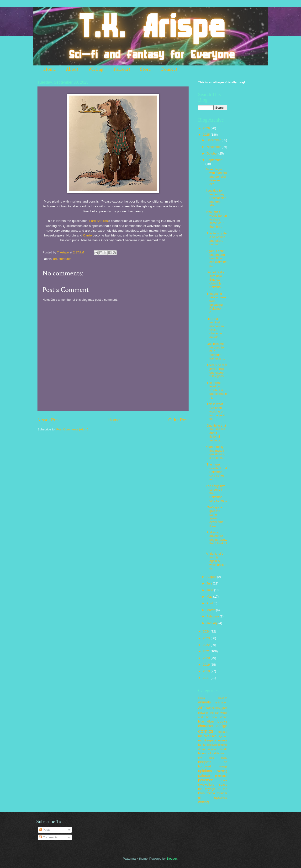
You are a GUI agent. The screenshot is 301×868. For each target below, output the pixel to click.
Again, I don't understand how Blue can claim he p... (216, 258)
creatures (65, 259)
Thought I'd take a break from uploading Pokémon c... (216, 303)
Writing (96, 69)
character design (213, 726)
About (72, 69)
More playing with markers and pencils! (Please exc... (216, 177)
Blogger (172, 859)
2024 (207, 631)
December (214, 140)
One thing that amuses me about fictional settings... (216, 433)
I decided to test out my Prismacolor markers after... (216, 198)
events (223, 740)
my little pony (213, 758)
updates (221, 797)
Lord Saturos (98, 221)
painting (222, 771)
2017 (207, 678)
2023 (207, 638)
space (223, 785)
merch (224, 753)
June (210, 590)
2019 (207, 665)
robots (223, 780)
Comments (48, 837)
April (210, 603)
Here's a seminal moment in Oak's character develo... (215, 328)
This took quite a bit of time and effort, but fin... (216, 239)
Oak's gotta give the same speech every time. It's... (215, 516)
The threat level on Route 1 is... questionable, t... (216, 390)
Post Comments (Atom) (72, 429)
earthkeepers (207, 740)
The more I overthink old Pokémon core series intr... (216, 472)
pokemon (206, 780)
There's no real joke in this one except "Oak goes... (216, 371)
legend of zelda (209, 753)
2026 (207, 128)
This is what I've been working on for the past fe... (215, 411)
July (210, 583)
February (213, 616)
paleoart (205, 775)
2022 (207, 645)
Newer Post (49, 420)
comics (206, 731)
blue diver (206, 721)
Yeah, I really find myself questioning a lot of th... (215, 452)
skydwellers (206, 785)
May (210, 597)
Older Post (178, 420)
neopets (205, 762)
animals (204, 702)
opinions (205, 771)
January (212, 623)
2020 (207, 658)
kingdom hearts (217, 749)
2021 (207, 651)
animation (221, 702)
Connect (169, 69)
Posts (45, 830)
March (211, 610)
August (212, 577)
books (222, 721)
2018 (207, 671)
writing (203, 802)
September (214, 160)
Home (50, 69)
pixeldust (221, 776)
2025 (207, 135)
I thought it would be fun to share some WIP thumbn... (216, 219)
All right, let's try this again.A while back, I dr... (216, 561)
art (55, 259)
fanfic (202, 745)
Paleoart (122, 69)
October (212, 153)
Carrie (87, 235)
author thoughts (216, 708)
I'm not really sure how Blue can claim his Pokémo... (215, 280)
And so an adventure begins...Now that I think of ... (216, 540)
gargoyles (212, 745)
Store (145, 69)
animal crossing (213, 698)
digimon (222, 736)
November (214, 147)
